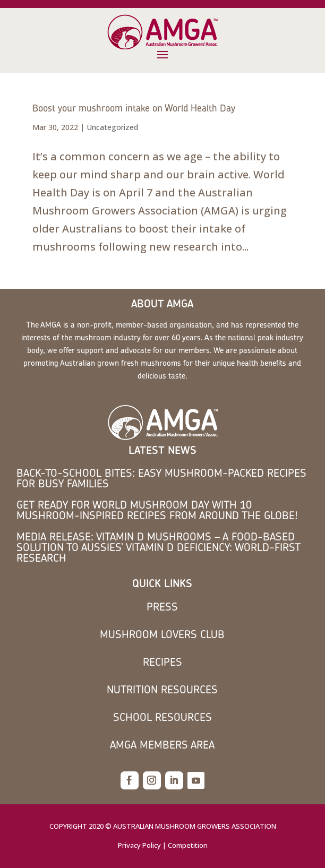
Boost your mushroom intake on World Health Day (134, 108)
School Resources (162, 717)
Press (162, 607)
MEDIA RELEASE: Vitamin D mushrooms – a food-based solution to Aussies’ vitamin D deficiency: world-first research (159, 547)
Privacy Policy (139, 845)
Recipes (162, 662)
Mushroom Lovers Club (162, 634)
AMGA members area (162, 745)
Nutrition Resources (162, 689)
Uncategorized (112, 127)
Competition (188, 845)
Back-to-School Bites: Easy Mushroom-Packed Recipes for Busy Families (161, 478)
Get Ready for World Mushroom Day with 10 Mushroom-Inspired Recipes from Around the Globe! (157, 510)
